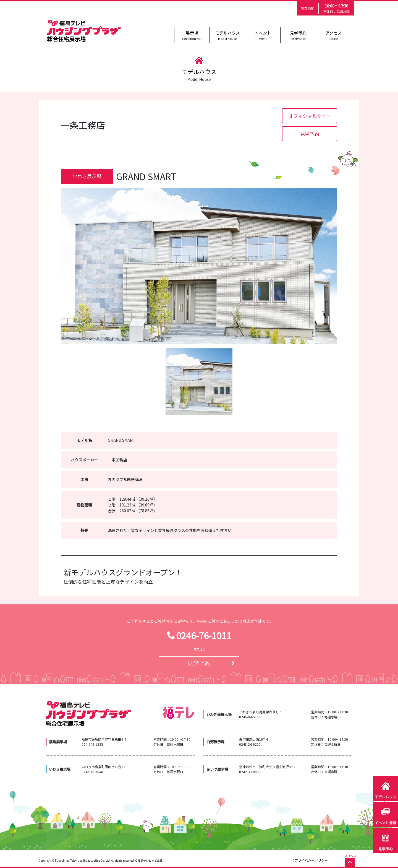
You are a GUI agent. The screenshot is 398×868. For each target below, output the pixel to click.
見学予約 (298, 35)
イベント (263, 35)
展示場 (192, 35)
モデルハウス (227, 35)
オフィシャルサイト (310, 116)
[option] (199, 266)
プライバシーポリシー (311, 860)
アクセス (333, 35)
